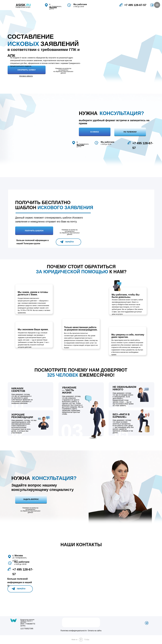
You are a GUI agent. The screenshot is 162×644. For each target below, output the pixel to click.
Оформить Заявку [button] (27, 70)
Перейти (70, 242)
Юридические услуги (23, 7)
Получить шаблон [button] (34, 231)
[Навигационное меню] (157, 5)
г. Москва (18, 556)
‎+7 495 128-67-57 (135, 5)
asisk (21, 5)
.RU (28, 5)
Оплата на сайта (95, 631)
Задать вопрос (31, 499)
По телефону (130, 132)
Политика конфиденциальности (74, 631)
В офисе (95, 132)
